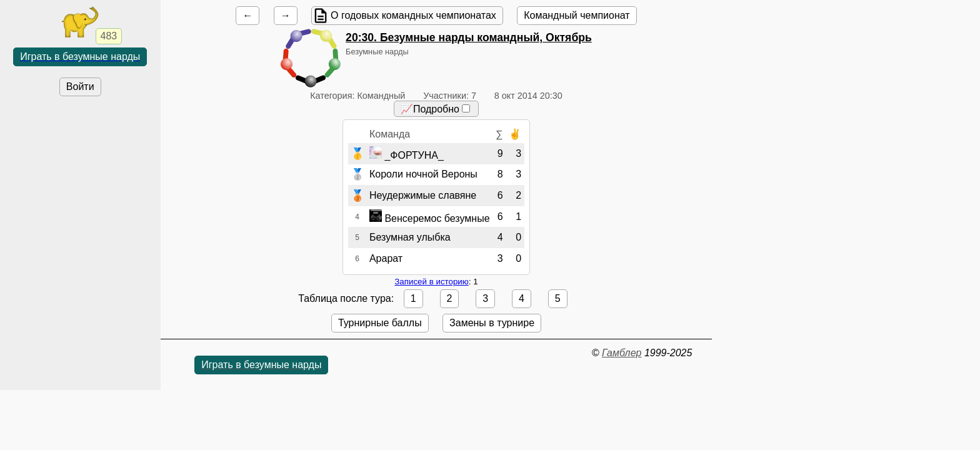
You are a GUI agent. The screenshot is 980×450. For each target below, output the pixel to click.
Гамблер (622, 353)
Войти (80, 87)
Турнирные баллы (380, 323)
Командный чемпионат (577, 15)
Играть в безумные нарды (80, 57)
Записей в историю (431, 282)
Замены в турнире (492, 323)
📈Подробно (435, 109)
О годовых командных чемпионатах (413, 15)
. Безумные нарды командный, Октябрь (469, 37)
